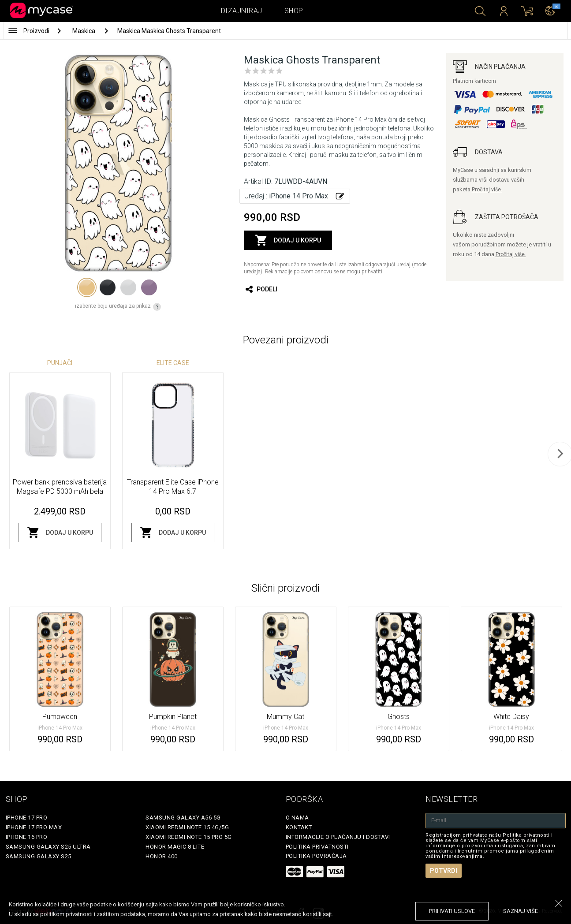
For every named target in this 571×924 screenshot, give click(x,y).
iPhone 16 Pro (27, 837)
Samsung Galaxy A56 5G (183, 818)
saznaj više (521, 911)
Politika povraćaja (316, 856)
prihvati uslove (452, 911)
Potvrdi (444, 871)
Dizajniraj (242, 11)
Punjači (60, 363)
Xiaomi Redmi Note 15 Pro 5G (189, 837)
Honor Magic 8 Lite (175, 847)
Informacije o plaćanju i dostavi (338, 837)
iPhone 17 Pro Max (34, 827)
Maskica (84, 31)
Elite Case (173, 363)
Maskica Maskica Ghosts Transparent (169, 31)
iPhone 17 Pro (27, 818)
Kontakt (299, 827)
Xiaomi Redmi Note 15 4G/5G (187, 827)
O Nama (297, 818)
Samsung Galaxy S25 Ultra (48, 847)
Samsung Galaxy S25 (39, 856)
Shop (294, 11)
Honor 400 (162, 856)
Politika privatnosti (317, 847)
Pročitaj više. (487, 190)
